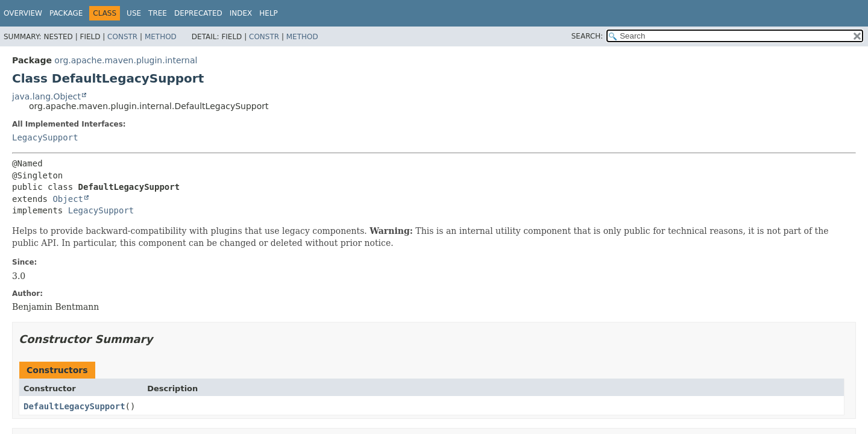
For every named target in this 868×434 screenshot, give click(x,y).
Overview (23, 13)
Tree (158, 13)
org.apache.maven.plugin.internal (126, 60)
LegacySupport (45, 137)
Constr (122, 37)
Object (68, 199)
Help (269, 13)
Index (241, 13)
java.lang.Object (46, 96)
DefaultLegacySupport (74, 406)
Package (66, 13)
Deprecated (198, 13)
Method (161, 37)
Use (134, 13)
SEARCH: (587, 36)
